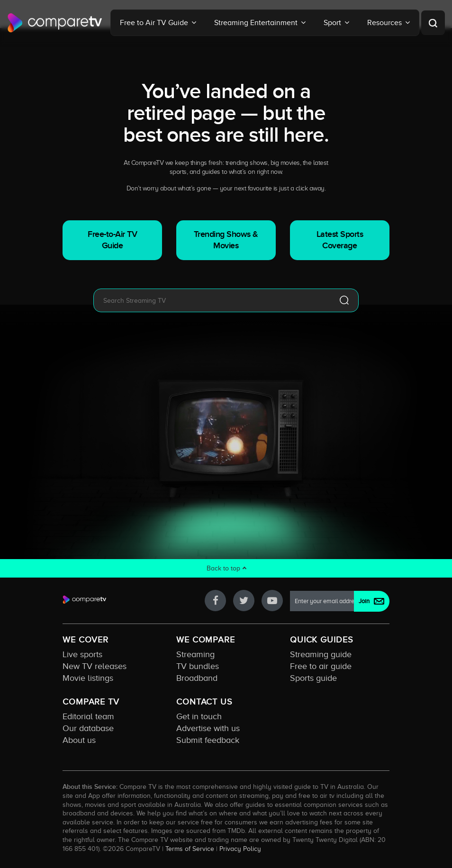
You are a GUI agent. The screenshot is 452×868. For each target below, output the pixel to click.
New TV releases (95, 666)
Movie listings (88, 678)
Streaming (195, 654)
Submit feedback (208, 740)
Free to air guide (321, 666)
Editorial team (88, 716)
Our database (88, 728)
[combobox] (212, 300)
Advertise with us (208, 728)
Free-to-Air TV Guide (112, 240)
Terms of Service (190, 849)
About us (79, 740)
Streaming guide (321, 654)
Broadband (197, 678)
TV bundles (198, 666)
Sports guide (313, 678)
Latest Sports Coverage (340, 240)
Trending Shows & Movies (226, 240)
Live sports (82, 654)
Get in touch (199, 716)
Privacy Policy (240, 849)
